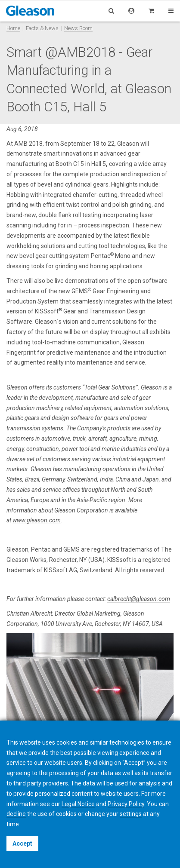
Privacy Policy (126, 804)
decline (16, 814)
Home (13, 28)
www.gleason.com (37, 520)
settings (131, 814)
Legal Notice (78, 804)
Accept (22, 843)
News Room (78, 28)
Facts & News (42, 28)
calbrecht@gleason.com (139, 599)
